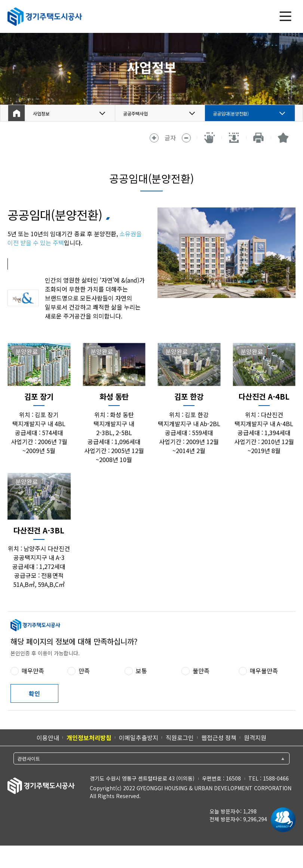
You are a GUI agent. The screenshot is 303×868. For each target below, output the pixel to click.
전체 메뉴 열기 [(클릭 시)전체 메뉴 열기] (285, 16)
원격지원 (255, 738)
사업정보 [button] (44, 113)
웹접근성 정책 (219, 738)
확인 (34, 693)
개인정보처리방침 (89, 738)
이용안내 (48, 738)
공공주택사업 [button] (140, 113)
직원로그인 (180, 738)
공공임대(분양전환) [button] (237, 113)
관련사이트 (29, 759)
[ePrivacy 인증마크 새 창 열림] (281, 820)
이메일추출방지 (139, 738)
